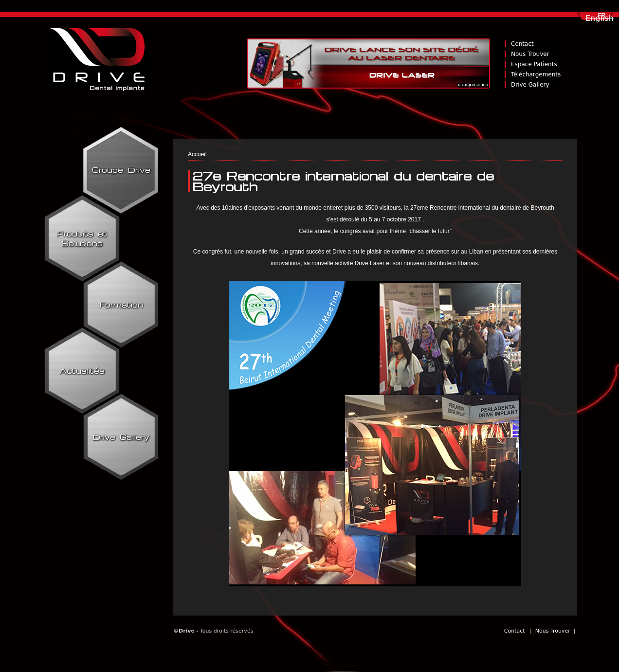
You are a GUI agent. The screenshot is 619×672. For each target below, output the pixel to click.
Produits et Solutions (82, 238)
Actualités (82, 371)
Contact (522, 44)
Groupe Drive (121, 170)
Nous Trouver (530, 54)
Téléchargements (536, 74)
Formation (121, 305)
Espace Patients (534, 64)
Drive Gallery (530, 85)
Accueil (197, 154)
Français (602, 18)
